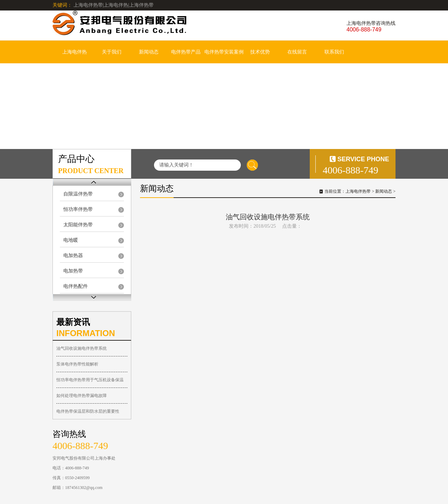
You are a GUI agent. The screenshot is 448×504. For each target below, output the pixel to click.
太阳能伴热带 (78, 225)
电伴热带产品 (186, 52)
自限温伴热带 (78, 194)
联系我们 (334, 52)
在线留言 (297, 52)
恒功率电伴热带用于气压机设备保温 (90, 380)
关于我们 (112, 52)
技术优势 (260, 52)
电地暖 (71, 240)
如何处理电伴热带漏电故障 (82, 396)
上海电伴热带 (358, 191)
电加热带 (73, 271)
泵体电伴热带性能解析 (77, 364)
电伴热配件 (76, 286)
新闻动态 (149, 52)
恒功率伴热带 (78, 209)
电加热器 (73, 255)
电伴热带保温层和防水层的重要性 (88, 411)
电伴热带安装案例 (224, 52)
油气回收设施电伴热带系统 (82, 348)
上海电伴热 (75, 52)
